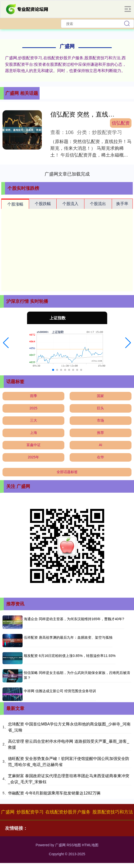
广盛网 (8, 812)
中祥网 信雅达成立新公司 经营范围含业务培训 (60, 691)
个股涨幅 (15, 204)
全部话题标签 (67, 472)
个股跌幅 (43, 204)
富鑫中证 (34, 445)
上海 (34, 433)
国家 (100, 396)
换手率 (122, 204)
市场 (100, 420)
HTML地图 (90, 845)
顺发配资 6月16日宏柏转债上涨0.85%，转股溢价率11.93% (70, 656)
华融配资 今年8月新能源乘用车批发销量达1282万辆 (54, 793)
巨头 (100, 408)
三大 (34, 420)
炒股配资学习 (30, 812)
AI (101, 445)
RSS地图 (74, 845)
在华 (100, 457)
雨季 (34, 396)
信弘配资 (121, 123)
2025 (33, 408)
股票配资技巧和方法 (113, 812)
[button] (6, 343)
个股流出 (98, 204)
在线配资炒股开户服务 (68, 812)
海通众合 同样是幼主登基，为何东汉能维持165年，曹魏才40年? (74, 619)
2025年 (33, 457)
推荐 (100, 433)
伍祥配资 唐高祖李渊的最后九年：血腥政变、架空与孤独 (68, 637)
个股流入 (70, 204)
